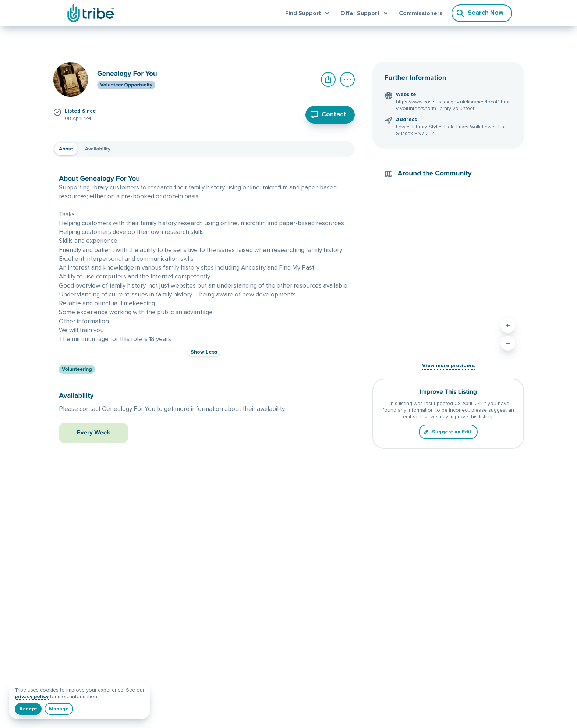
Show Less (204, 352)
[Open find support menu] (308, 13)
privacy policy (32, 697)
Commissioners (421, 13)
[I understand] (28, 709)
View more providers (448, 366)
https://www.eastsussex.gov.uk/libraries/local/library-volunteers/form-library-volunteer (453, 105)
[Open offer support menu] (365, 13)
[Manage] (59, 709)
